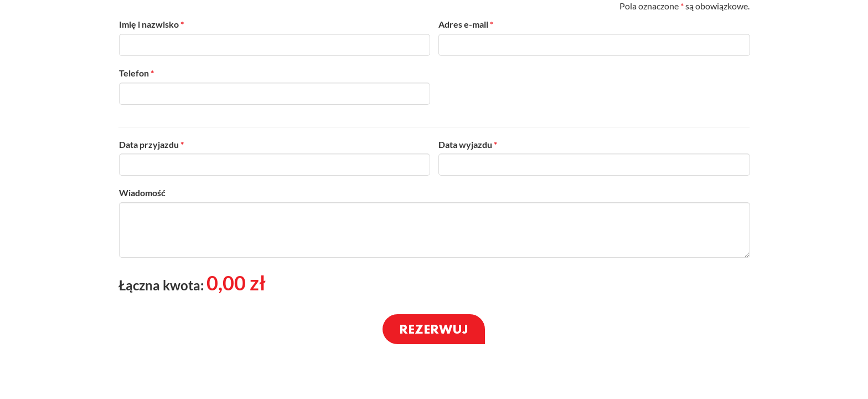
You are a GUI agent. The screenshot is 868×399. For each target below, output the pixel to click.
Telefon (136, 73)
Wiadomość (142, 193)
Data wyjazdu (468, 144)
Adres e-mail (466, 24)
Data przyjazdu (151, 144)
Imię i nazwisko (151, 24)
